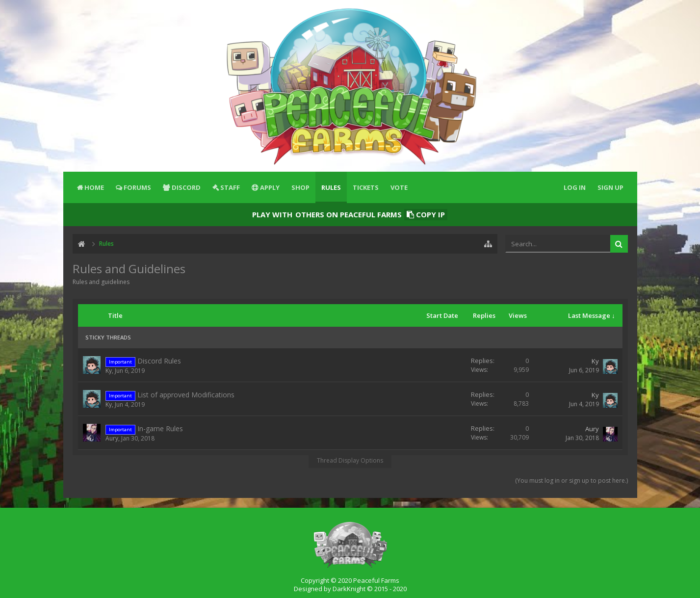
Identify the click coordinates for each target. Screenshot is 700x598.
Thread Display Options (350, 460)
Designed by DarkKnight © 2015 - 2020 (350, 589)
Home (94, 187)
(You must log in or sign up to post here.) (571, 481)
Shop (300, 187)
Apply (270, 187)
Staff (230, 187)
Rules (331, 187)
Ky (109, 371)
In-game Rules (160, 429)
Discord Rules (159, 361)
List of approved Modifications (186, 395)
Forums (137, 187)
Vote (399, 187)
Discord (186, 187)
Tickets (366, 187)
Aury (112, 438)
